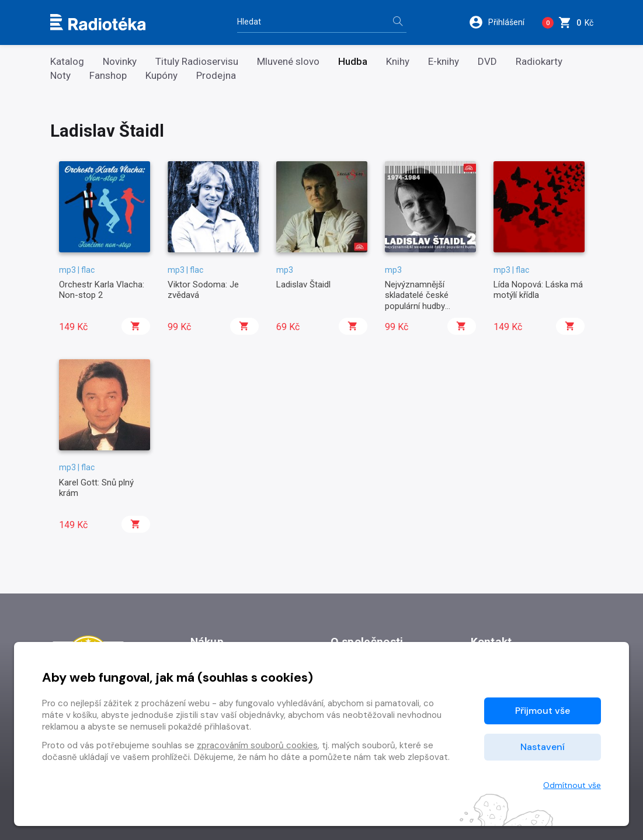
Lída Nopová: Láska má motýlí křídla (538, 290)
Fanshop (108, 76)
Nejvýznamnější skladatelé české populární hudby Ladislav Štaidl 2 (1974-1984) (429, 306)
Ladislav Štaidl (303, 284)
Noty (60, 76)
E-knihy (444, 62)
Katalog (67, 62)
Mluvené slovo (288, 62)
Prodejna (216, 76)
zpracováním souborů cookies (257, 745)
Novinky (120, 62)
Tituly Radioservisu (197, 62)
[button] (501, 22)
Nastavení (543, 747)
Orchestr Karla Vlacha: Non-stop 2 (102, 290)
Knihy (398, 62)
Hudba (353, 62)
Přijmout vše (543, 711)
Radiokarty (539, 62)
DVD (487, 62)
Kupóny (161, 76)
